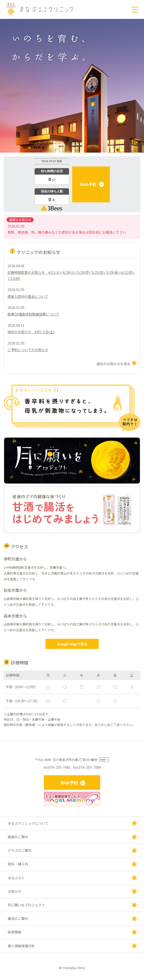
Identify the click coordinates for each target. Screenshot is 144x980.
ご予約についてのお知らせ (28, 350)
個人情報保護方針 (21, 946)
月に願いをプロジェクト (26, 905)
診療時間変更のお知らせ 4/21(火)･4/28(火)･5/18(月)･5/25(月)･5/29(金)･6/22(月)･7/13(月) (71, 275)
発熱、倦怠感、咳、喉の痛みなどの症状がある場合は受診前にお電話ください (67, 232)
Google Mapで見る (72, 644)
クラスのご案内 (20, 850)
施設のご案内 (18, 837)
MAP (103, 759)
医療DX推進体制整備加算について (33, 314)
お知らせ (15, 891)
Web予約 (88, 184)
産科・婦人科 (18, 864)
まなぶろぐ (16, 878)
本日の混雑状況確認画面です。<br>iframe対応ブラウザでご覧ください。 (52, 184)
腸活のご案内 (18, 918)
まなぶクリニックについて (28, 823)
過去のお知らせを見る (114, 364)
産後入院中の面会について (28, 296)
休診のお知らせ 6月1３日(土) (31, 332)
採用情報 (15, 932)
